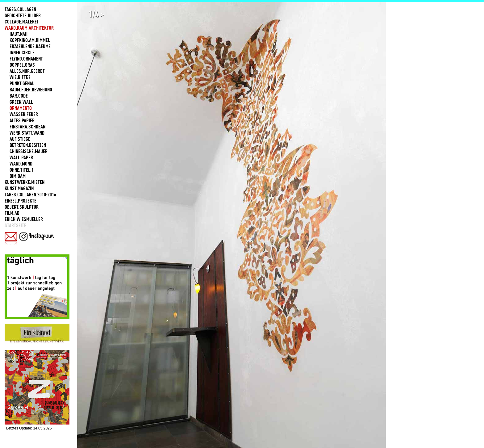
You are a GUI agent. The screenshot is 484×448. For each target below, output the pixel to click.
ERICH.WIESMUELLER (24, 219)
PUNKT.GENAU (22, 83)
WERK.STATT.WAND (27, 133)
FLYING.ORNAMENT (26, 59)
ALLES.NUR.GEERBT (27, 71)
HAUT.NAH (19, 34)
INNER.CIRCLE (22, 52)
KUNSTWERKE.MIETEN (25, 182)
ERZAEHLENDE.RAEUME (30, 46)
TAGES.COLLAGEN (20, 9)
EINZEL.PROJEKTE (21, 201)
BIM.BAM (18, 176)
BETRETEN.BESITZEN (28, 145)
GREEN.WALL (21, 102)
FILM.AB (12, 213)
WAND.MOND (21, 164)
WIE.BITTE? (20, 77)
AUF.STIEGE (20, 139)
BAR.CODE (19, 96)
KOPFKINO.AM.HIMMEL (30, 40)
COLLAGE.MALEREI (21, 22)
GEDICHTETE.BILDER (23, 15)
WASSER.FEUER (24, 114)
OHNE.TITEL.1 (22, 170)
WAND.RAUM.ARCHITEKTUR (29, 28)
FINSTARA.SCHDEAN (27, 127)
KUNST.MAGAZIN (19, 188)
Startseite (15, 225)
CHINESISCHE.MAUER (29, 151)
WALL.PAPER (21, 157)
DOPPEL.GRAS (22, 65)
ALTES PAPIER (22, 120)
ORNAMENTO (21, 108)
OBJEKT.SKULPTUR (22, 207)
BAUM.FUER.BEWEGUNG (31, 90)
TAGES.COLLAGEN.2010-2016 (30, 195)
